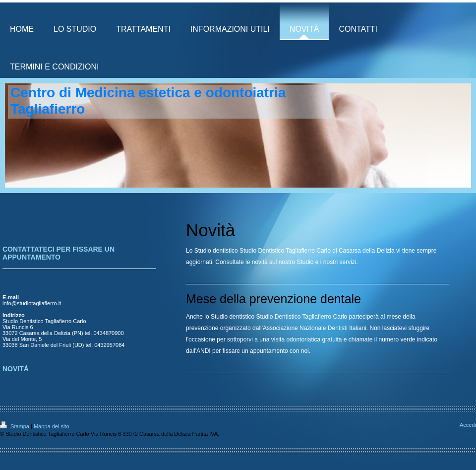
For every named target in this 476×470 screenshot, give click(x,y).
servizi (348, 262)
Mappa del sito (52, 426)
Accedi (468, 425)
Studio (305, 262)
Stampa (15, 426)
